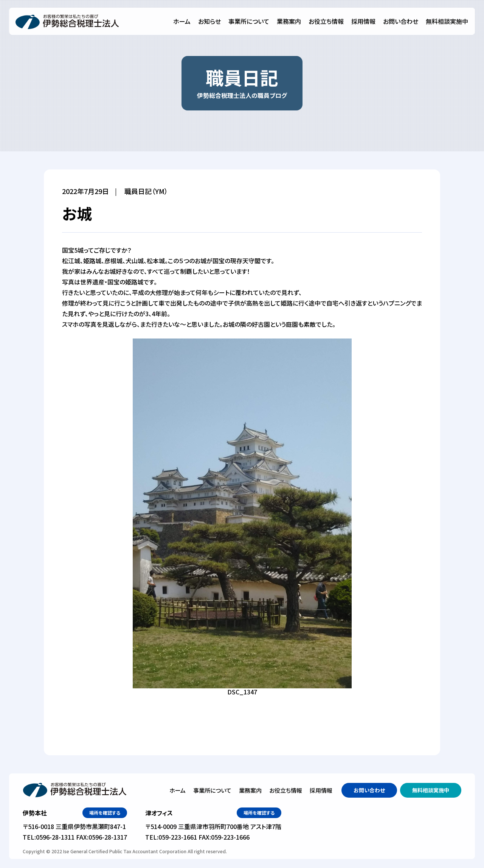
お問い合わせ (401, 21)
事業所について (249, 21)
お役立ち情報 (326, 21)
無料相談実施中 (447, 21)
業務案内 (289, 21)
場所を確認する (105, 813)
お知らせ (209, 21)
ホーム (182, 21)
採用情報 (363, 21)
